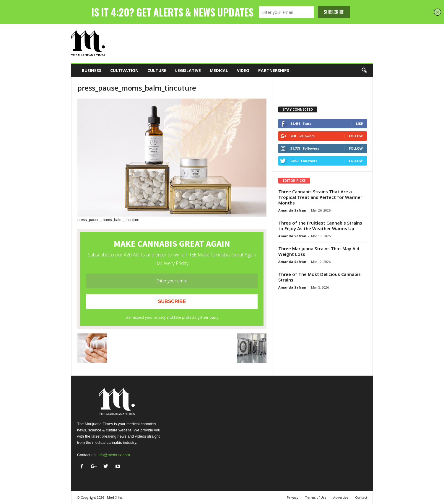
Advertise (341, 497)
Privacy (293, 497)
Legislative (188, 70)
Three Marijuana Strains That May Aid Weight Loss (319, 251)
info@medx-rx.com (114, 455)
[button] (364, 71)
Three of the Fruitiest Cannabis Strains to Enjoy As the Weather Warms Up (320, 226)
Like (359, 123)
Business (92, 70)
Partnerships (274, 70)
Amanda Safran (292, 210)
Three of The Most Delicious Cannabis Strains (319, 277)
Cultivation (124, 70)
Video (243, 70)
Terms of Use (316, 497)
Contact (361, 497)
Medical (219, 70)
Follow (356, 136)
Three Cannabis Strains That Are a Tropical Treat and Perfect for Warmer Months (320, 197)
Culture (157, 70)
